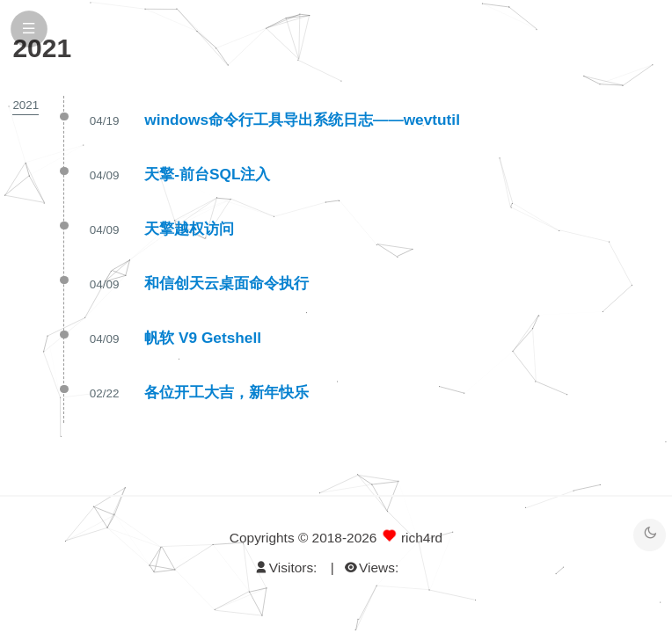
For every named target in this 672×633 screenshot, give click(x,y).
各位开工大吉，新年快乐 (226, 392)
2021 (26, 105)
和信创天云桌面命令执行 (226, 283)
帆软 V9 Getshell (203, 338)
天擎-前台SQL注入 (207, 174)
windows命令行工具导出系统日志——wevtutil (302, 120)
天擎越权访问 (189, 229)
